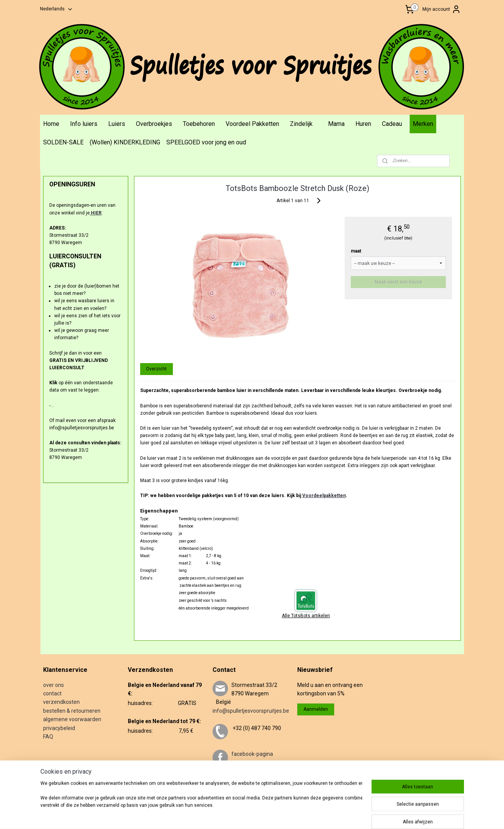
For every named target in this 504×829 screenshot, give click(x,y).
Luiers (117, 124)
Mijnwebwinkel (361, 815)
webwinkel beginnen (296, 815)
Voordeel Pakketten (252, 124)
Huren (363, 124)
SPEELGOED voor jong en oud (206, 142)
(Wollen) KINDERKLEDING (125, 142)
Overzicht (157, 369)
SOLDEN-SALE (63, 142)
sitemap (253, 815)
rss (268, 815)
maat (356, 251)
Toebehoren (199, 124)
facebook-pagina (252, 754)
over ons (54, 685)
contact (52, 693)
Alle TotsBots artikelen (306, 616)
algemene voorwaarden (72, 719)
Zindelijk (301, 124)
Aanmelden (316, 709)
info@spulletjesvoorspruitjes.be (251, 711)
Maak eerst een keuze (399, 282)
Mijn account (442, 9)
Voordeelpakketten (324, 496)
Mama (336, 124)
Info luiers (84, 124)
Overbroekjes (154, 124)
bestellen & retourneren (72, 711)
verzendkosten (61, 702)
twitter (239, 780)
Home (51, 124)
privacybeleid (59, 728)
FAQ (48, 737)
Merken (423, 124)
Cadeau (392, 124)
